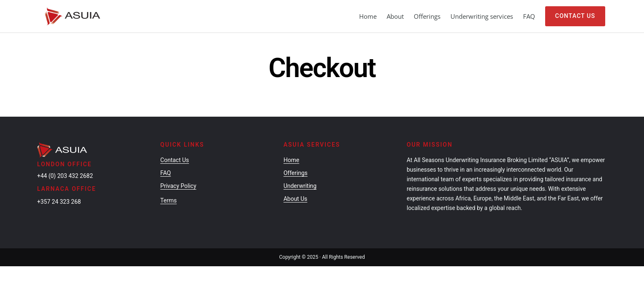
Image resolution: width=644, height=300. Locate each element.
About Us (296, 179)
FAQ (165, 153)
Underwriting (300, 166)
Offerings (296, 153)
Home (368, 16)
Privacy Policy (178, 166)
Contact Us (575, 16)
